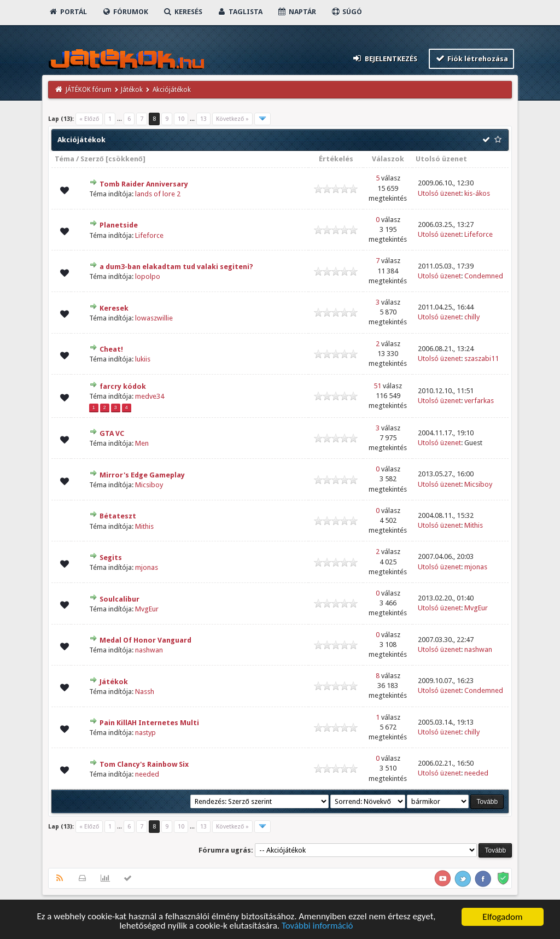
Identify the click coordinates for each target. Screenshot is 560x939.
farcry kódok (123, 386)
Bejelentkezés (384, 58)
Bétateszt (118, 516)
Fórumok (125, 12)
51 (377, 386)
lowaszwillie (154, 318)
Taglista (240, 12)
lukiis (143, 359)
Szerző (92, 159)
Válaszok (388, 159)
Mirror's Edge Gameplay (142, 475)
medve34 (150, 396)
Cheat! (111, 349)
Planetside (119, 225)
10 (181, 119)
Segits (111, 558)
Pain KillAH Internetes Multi (149, 723)
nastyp (145, 733)
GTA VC (112, 433)
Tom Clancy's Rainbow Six (144, 764)
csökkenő (126, 159)
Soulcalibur (119, 599)
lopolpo (148, 276)
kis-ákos (477, 193)
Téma (65, 159)
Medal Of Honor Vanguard (145, 640)
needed (147, 774)
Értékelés (336, 159)
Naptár (297, 12)
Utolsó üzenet (441, 159)
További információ (317, 927)
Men (142, 443)
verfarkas (479, 401)
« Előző (89, 119)
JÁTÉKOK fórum (89, 90)
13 (203, 119)
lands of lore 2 (158, 194)
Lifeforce (149, 235)
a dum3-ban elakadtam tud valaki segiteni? (176, 267)
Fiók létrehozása (472, 58)
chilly (472, 317)
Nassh (145, 692)
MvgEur (147, 609)
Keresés (183, 12)
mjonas (147, 567)
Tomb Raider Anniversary (144, 184)
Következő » (232, 119)
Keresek (114, 308)
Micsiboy (149, 485)
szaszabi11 (482, 358)
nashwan (149, 650)
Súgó (346, 12)
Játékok (132, 90)
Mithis (144, 526)
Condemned (484, 276)
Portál (68, 12)
